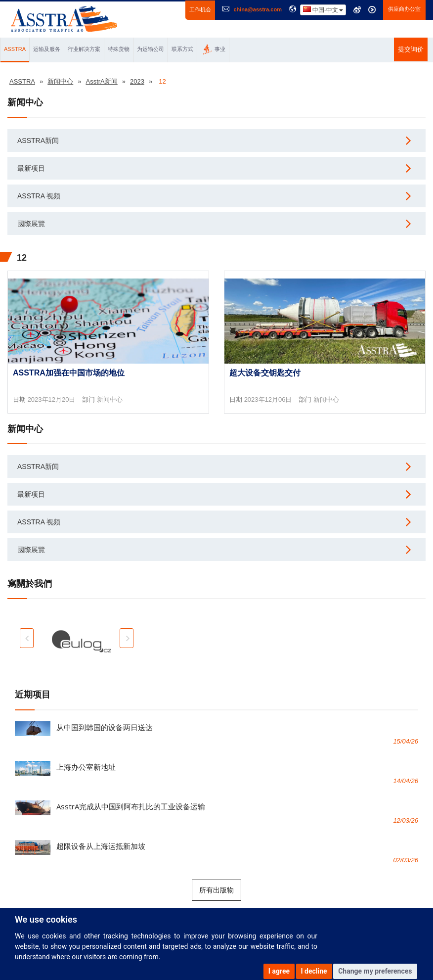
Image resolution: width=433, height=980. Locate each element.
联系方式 (182, 49)
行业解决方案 (84, 49)
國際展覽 (31, 224)
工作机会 (200, 9)
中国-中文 (323, 10)
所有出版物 (216, 890)
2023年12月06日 (268, 399)
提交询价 (411, 49)
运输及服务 (47, 49)
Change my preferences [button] (375, 971)
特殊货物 (119, 49)
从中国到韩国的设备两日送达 (105, 727)
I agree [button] (279, 971)
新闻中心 (110, 399)
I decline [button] (314, 971)
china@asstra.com (258, 9)
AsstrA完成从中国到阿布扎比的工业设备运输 (131, 806)
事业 (214, 49)
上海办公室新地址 (86, 767)
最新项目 (31, 168)
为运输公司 (151, 49)
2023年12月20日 (52, 399)
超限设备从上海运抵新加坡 (101, 846)
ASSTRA (15, 49)
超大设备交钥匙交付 (265, 373)
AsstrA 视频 (39, 196)
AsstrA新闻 (38, 140)
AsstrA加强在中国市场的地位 (69, 373)
